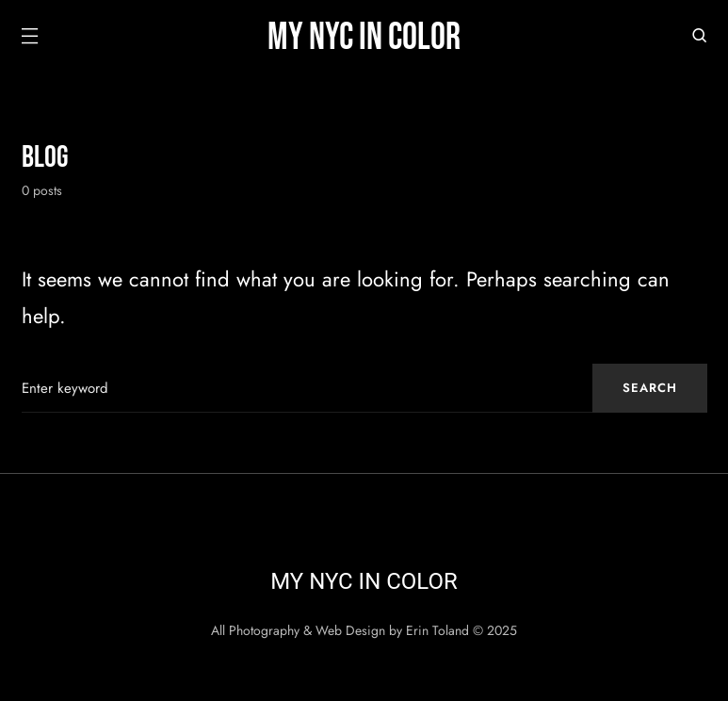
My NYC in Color (364, 38)
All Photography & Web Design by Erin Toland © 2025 (364, 630)
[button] (29, 38)
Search (650, 388)
